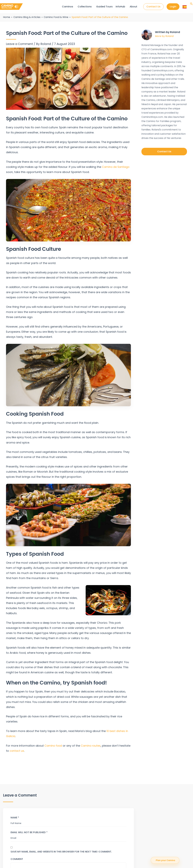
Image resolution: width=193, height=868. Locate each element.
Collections (85, 7)
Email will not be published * (29, 832)
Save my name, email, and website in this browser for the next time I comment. (61, 852)
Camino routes (91, 746)
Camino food (53, 746)
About (133, 7)
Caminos (67, 7)
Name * (15, 817)
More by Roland (164, 36)
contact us (29, 751)
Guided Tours (104, 7)
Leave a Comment (20, 44)
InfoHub (120, 7)
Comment (17, 859)
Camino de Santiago (116, 167)
